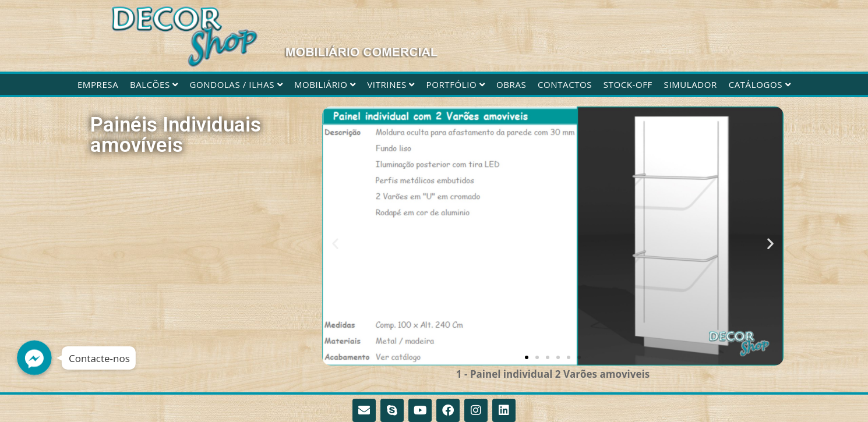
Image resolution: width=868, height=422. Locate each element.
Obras (511, 84)
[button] (335, 243)
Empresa (98, 84)
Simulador (691, 84)
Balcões (154, 84)
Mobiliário (325, 84)
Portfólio (456, 84)
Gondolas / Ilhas (237, 84)
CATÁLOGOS (760, 84)
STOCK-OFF (628, 84)
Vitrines (391, 84)
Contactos (565, 84)
